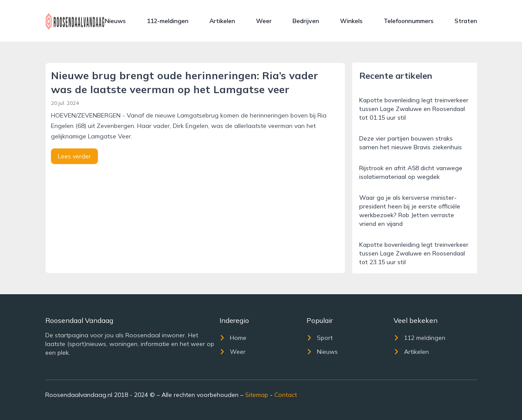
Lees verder (74, 156)
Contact (286, 395)
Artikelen (222, 21)
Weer (264, 21)
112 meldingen (419, 338)
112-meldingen (168, 21)
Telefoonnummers (409, 21)
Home (233, 338)
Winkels (351, 21)
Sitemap (257, 395)
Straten (466, 21)
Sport (320, 338)
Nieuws (115, 21)
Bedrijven (306, 21)
